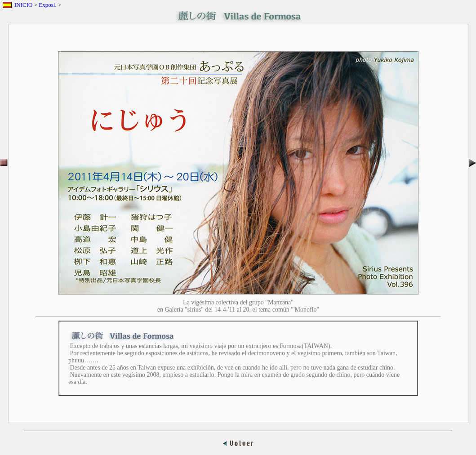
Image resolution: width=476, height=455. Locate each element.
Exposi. (47, 5)
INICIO (23, 5)
